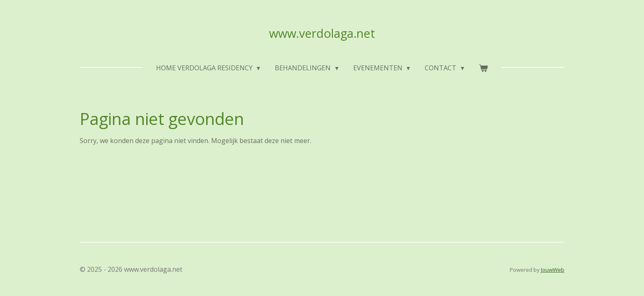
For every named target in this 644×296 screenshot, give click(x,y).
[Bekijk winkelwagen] (483, 68)
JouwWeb (553, 270)
